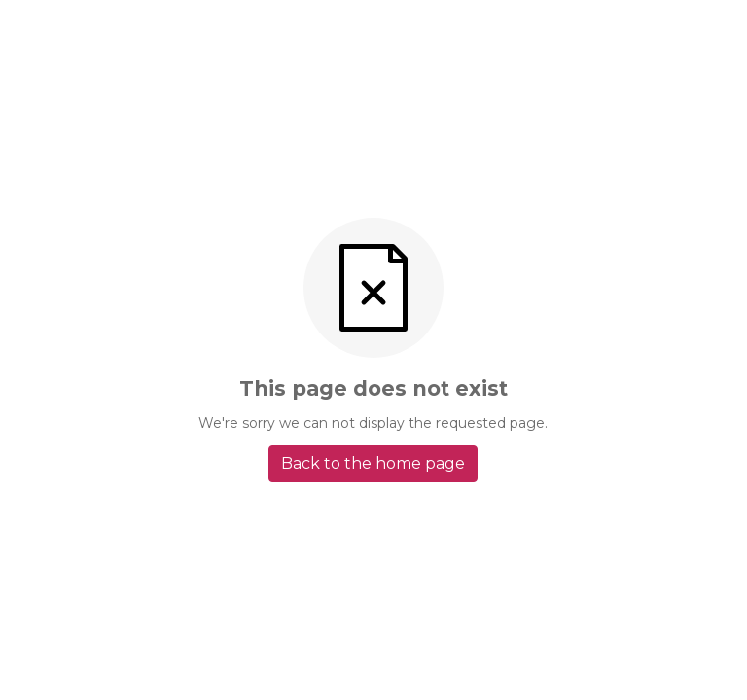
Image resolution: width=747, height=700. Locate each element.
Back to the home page (373, 463)
